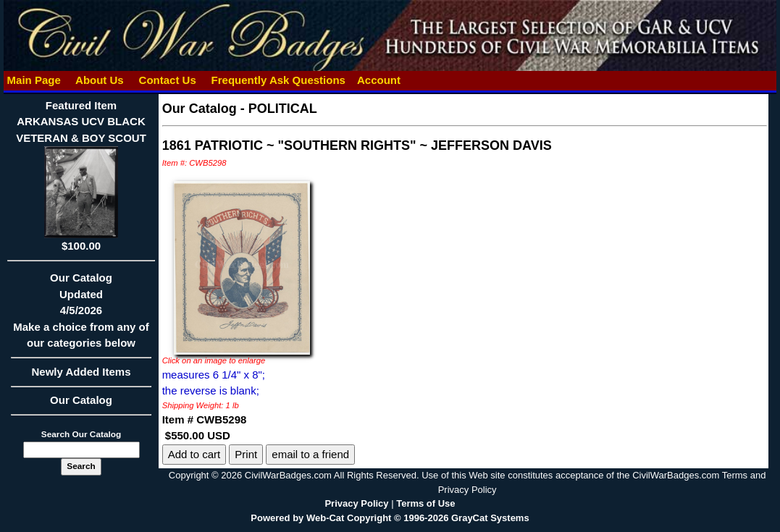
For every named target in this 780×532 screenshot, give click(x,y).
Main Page (34, 80)
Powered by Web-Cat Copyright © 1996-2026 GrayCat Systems (390, 518)
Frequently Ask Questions (278, 80)
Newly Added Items (81, 376)
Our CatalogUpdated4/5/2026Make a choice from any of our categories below (81, 315)
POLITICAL (283, 109)
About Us (99, 80)
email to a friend (310, 454)
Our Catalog (81, 400)
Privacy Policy (356, 503)
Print (246, 454)
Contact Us (167, 80)
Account (379, 80)
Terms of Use (425, 503)
